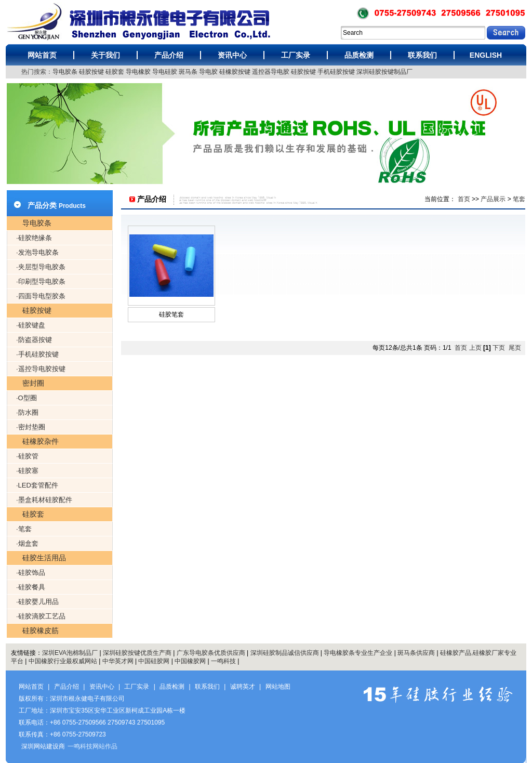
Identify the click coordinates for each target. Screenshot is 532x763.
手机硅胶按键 (336, 72)
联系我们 (422, 55)
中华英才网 (118, 661)
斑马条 (188, 72)
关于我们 (105, 55)
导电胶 (208, 72)
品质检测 (359, 55)
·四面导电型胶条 (41, 296)
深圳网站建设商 (43, 746)
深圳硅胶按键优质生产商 (137, 653)
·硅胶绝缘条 (34, 238)
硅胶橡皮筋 (41, 630)
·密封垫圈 (31, 427)
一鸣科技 (223, 661)
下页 (499, 348)
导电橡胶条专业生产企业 (358, 653)
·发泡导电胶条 (37, 252)
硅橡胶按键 (235, 72)
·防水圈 (27, 412)
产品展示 (493, 199)
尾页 (515, 348)
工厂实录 (296, 55)
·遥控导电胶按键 (41, 369)
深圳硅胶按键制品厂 (384, 72)
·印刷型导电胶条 (41, 281)
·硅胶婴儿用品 (37, 602)
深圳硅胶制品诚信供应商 (285, 653)
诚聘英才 (243, 687)
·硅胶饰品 (31, 573)
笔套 (519, 199)
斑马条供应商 (416, 653)
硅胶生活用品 (44, 558)
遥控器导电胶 (271, 72)
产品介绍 (169, 55)
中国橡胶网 (190, 661)
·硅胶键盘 (31, 325)
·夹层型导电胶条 (41, 267)
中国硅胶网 (154, 661)
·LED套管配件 (37, 485)
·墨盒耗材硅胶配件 (44, 500)
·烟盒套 (27, 543)
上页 (475, 348)
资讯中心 (232, 55)
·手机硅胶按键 (37, 354)
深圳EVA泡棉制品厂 (70, 653)
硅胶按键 (91, 72)
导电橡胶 (138, 72)
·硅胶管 (27, 456)
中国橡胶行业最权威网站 (63, 661)
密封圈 (33, 383)
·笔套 (24, 529)
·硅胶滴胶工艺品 (41, 616)
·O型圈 (26, 398)
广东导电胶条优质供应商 (211, 653)
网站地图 (278, 687)
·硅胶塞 (27, 471)
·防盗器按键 (34, 340)
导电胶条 (65, 72)
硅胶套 (115, 72)
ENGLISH (486, 55)
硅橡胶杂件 (41, 441)
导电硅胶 (165, 72)
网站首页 (42, 55)
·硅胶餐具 (31, 587)
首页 (464, 199)
